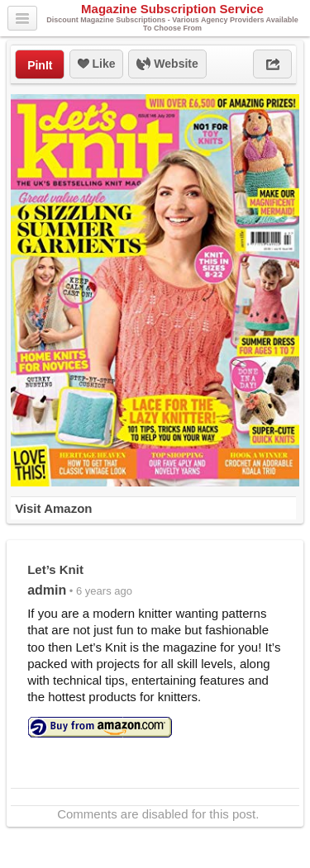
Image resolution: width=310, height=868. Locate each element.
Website (167, 64)
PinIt (40, 65)
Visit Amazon (53, 508)
